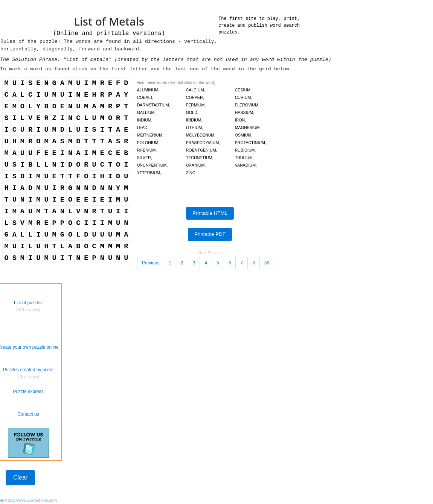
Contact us (28, 414)
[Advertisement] (130, 481)
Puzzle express (28, 392)
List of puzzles (28, 303)
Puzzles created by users (28, 370)
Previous (151, 263)
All (267, 263)
